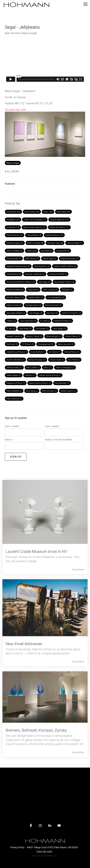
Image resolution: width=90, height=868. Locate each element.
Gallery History (14, 367)
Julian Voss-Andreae (35, 220)
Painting (32, 251)
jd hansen (13, 227)
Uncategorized (46, 344)
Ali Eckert (67, 290)
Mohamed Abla (53, 305)
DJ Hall (45, 321)
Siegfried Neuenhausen (18, 266)
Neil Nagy (44, 282)
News (48, 212)
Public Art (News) (59, 227)
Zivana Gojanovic (59, 220)
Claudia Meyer (75, 243)
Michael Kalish (33, 305)
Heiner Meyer (14, 375)
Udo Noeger (36, 313)
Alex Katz (52, 313)
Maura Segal (13, 163)
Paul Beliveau (62, 383)
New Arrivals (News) (34, 227)
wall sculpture (14, 399)
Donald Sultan (35, 297)
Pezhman (12, 344)
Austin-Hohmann (15, 360)
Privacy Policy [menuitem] (17, 847)
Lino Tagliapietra (56, 297)
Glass (48, 367)
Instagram (13, 220)
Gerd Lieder (33, 367)
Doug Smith (63, 251)
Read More (78, 570)
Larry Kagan (59, 329)
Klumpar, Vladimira (35, 274)
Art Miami (54, 352)
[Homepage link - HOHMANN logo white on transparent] (45, 842)
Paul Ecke (46, 251)
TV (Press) (28, 344)
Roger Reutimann (70, 258)
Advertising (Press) (17, 352)
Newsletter (63, 212)
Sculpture (33, 290)
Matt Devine (32, 258)
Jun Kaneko (42, 329)
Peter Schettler (14, 391)
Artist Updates (14, 251)
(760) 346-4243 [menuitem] (44, 852)
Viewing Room (42, 266)
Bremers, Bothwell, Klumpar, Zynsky (36, 730)
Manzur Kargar (35, 243)
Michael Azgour (15, 243)
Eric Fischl (74, 360)
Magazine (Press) (16, 383)
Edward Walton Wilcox (65, 266)
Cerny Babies (34, 235)
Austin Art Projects (71, 313)
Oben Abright (53, 336)
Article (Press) (72, 352)
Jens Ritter (25, 329)
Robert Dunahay (15, 290)
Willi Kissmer (49, 391)
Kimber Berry (14, 274)
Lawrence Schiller (58, 274)
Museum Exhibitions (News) (21, 282)
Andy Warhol (38, 352)
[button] (85, 4)
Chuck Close (57, 360)
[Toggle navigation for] (45, 775)
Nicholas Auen (55, 243)
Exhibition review (62, 321)
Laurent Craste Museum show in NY (36, 551)
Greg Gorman (14, 258)
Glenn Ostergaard (65, 367)
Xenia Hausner (66, 344)
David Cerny (32, 212)
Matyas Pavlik (14, 305)
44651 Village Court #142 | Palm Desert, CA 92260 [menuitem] (52, 847)
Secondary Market (16, 313)
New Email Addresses (24, 644)
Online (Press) (73, 336)
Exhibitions (13, 212)
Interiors (30, 375)
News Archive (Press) (40, 383)
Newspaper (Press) (64, 282)
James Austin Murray (50, 375)
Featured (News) (54, 235)
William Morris (68, 391)
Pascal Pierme (15, 235)
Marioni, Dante (34, 336)
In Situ (11, 329)
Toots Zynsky (50, 290)
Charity (11, 321)
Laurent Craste (14, 336)
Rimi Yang (32, 391)
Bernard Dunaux (37, 360)
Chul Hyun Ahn (28, 321)
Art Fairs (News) (15, 297)
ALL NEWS (12, 172)
